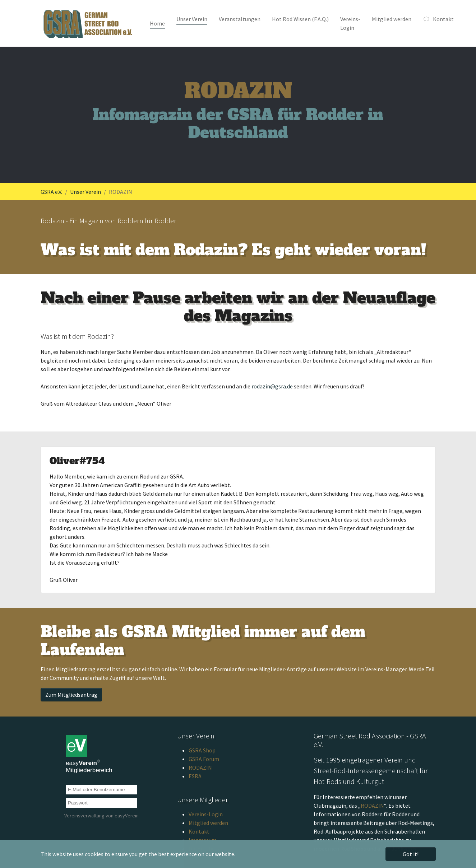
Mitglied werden (208, 823)
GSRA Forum (204, 759)
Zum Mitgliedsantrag (71, 695)
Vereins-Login (206, 814)
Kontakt (199, 831)
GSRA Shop (202, 750)
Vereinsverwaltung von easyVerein (101, 816)
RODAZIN (200, 767)
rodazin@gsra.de (272, 386)
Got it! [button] (411, 854)
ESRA (195, 776)
